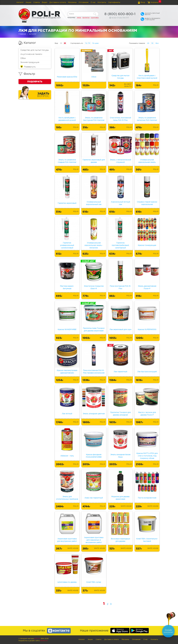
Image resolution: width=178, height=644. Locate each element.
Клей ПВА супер (94, 582)
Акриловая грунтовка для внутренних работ (67, 540)
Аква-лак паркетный (94, 498)
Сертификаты (114, 2)
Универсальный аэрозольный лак (94, 203)
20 (148, 43)
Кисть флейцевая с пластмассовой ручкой (147, 77)
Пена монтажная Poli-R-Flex (120, 287)
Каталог (20, 2)
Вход (143, 2)
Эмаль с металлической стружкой (120, 161)
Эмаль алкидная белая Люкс (120, 456)
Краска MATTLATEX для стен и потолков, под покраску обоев (147, 456)
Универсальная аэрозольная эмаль (147, 161)
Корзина (155, 2)
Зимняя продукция (30, 62)
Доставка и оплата (58, 2)
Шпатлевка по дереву (67, 582)
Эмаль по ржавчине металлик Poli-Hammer (147, 119)
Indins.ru (44, 641)
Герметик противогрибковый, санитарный (120, 245)
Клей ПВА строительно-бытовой (147, 540)
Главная (22, 34)
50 (152, 43)
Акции (28, 2)
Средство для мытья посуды (35, 50)
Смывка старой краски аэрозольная (147, 203)
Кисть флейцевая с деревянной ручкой (67, 119)
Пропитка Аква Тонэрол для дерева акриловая (94, 330)
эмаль (79, 18)
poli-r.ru (37, 639)
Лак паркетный (120, 372)
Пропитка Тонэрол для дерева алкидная (120, 414)
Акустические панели (31, 54)
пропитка (86, 18)
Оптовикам (84, 2)
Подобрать (35, 81)
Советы (37, 2)
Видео (45, 2)
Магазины (72, 2)
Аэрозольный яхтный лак (120, 203)
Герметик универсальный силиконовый (67, 245)
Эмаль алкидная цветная (94, 414)
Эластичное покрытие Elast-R (94, 287)
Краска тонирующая (147, 245)
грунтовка (95, 18)
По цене (95, 43)
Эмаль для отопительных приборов (67, 498)
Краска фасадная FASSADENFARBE (94, 456)
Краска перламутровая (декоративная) (67, 372)
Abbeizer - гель (67, 456)
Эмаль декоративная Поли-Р (147, 287)
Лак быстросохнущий (147, 372)
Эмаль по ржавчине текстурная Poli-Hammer (94, 119)
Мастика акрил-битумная (67, 287)
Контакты (102, 2)
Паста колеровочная (147, 498)
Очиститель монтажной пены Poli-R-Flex (120, 119)
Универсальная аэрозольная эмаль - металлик (94, 245)
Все (157, 43)
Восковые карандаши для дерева (120, 540)
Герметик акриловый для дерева (94, 161)
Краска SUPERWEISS (147, 330)
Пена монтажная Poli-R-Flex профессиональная (94, 372)
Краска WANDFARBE (67, 330)
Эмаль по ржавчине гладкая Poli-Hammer (67, 161)
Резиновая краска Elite (67, 77)
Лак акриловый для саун (120, 330)
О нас (93, 2)
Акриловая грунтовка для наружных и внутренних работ (94, 540)
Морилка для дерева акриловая (120, 498)
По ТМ (88, 43)
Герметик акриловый (67, 203)
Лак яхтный (67, 414)
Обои (23, 58)
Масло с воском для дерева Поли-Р (147, 414)
